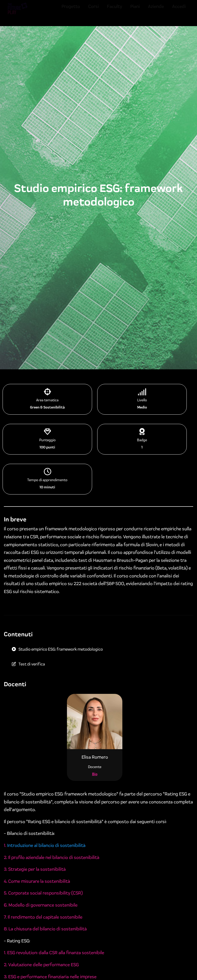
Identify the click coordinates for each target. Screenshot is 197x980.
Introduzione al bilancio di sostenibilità (46, 845)
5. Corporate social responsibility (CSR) (43, 893)
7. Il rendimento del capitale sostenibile (43, 917)
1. (6, 845)
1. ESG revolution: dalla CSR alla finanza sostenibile (54, 953)
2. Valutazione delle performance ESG (41, 965)
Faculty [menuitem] (115, 11)
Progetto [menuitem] (71, 11)
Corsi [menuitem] (93, 11)
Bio (95, 774)
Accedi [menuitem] (179, 11)
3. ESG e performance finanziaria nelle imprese (50, 977)
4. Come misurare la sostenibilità (37, 881)
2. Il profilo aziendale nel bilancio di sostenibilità (52, 857)
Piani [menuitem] (135, 11)
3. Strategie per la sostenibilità (35, 869)
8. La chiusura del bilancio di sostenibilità (45, 929)
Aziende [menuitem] (156, 11)
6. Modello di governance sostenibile (41, 905)
